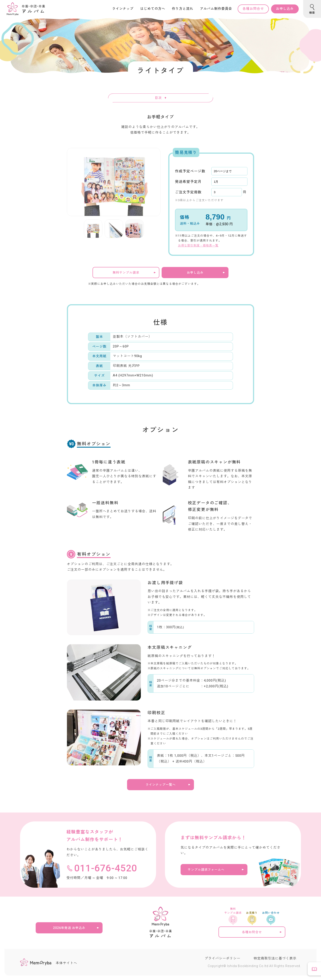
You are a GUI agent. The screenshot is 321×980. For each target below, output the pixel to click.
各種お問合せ (253, 9)
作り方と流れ (183, 9)
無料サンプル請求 (126, 273)
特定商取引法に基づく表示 (275, 958)
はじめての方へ (153, 9)
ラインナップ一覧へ (161, 785)
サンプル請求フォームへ (206, 870)
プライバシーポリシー (222, 958)
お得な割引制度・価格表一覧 (198, 245)
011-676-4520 (106, 868)
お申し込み (285, 9)
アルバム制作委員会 (216, 9)
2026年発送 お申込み (69, 928)
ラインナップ (123, 9)
